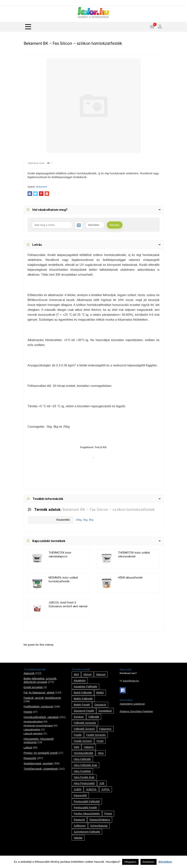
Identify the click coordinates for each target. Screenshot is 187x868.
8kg (91, 520)
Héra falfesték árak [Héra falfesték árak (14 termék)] (85, 765)
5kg (85, 520)
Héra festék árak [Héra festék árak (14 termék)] (84, 777)
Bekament (42, 187)
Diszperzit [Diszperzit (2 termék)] (100, 705)
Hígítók (28, 712)
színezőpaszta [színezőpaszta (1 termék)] (99, 826)
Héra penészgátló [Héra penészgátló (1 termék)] (84, 783)
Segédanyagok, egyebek (38, 763)
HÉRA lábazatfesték (130, 578)
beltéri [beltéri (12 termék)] (100, 693)
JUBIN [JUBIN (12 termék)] (78, 789)
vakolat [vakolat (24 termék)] (78, 838)
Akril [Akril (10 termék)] (76, 674)
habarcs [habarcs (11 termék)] (89, 747)
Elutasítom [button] (149, 862)
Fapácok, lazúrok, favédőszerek (42, 698)
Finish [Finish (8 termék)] (100, 741)
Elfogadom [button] (130, 862)
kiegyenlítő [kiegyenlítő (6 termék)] (80, 795)
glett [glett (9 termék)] (77, 747)
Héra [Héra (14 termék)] (101, 753)
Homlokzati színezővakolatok (38, 726)
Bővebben (165, 862)
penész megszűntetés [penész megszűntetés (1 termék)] (87, 814)
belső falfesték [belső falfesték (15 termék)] (83, 693)
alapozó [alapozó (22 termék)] (101, 674)
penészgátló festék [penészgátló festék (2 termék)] (85, 807)
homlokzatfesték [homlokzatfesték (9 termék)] (83, 753)
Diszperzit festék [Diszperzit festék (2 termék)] (84, 711)
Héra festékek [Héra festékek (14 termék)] (82, 771)
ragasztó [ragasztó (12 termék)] (79, 820)
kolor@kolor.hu (131, 681)
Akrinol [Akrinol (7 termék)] (87, 674)
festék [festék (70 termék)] (78, 735)
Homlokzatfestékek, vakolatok (41, 717)
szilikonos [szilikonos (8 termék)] (80, 826)
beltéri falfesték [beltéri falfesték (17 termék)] (83, 699)
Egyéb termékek (33, 687)
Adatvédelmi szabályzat (132, 704)
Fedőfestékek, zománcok (38, 707)
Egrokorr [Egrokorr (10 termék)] (79, 717)
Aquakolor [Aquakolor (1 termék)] (80, 680)
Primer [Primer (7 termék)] (108, 814)
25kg (79, 520)
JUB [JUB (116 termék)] (102, 783)
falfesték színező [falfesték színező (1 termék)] (84, 729)
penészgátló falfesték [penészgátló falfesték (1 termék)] (87, 801)
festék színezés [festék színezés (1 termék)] (96, 735)
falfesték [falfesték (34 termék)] (94, 717)
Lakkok (28, 748)
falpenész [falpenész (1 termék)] (105, 729)
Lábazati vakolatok (33, 734)
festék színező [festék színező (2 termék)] (83, 741)
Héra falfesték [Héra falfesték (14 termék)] (82, 759)
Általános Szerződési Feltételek (136, 711)
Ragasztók (30, 758)
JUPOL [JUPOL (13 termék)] (106, 789)
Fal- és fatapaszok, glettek (39, 693)
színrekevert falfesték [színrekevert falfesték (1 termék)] (87, 832)
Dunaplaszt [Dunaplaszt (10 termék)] (105, 711)
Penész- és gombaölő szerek (41, 753)
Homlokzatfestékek (33, 722)
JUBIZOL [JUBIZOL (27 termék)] (91, 789)
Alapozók (29, 673)
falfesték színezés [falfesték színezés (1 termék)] (85, 723)
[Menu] (28, 27)
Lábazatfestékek (32, 730)
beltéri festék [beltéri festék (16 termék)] (82, 705)
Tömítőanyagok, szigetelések (41, 769)
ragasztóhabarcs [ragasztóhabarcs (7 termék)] (100, 820)
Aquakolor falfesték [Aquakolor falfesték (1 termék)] (85, 686)
